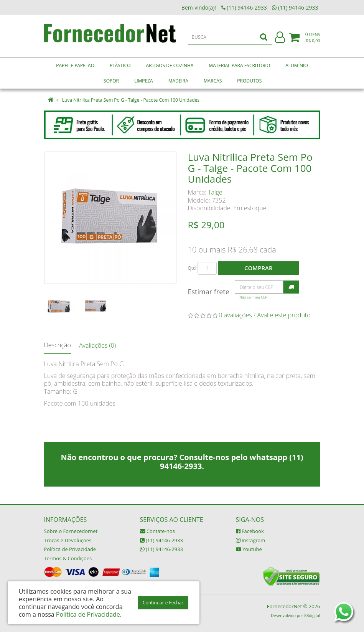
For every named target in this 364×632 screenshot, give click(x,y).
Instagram (251, 540)
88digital (312, 615)
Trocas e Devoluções (68, 540)
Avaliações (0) (97, 345)
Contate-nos (157, 531)
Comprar (258, 268)
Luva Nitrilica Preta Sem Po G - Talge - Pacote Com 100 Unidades (131, 100)
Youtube (249, 549)
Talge (215, 192)
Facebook (250, 531)
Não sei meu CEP (253, 297)
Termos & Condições (68, 558)
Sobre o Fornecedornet (71, 531)
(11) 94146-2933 (161, 540)
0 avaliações (235, 315)
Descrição (58, 345)
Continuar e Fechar (163, 603)
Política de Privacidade (70, 549)
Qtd (192, 268)
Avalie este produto (284, 315)
